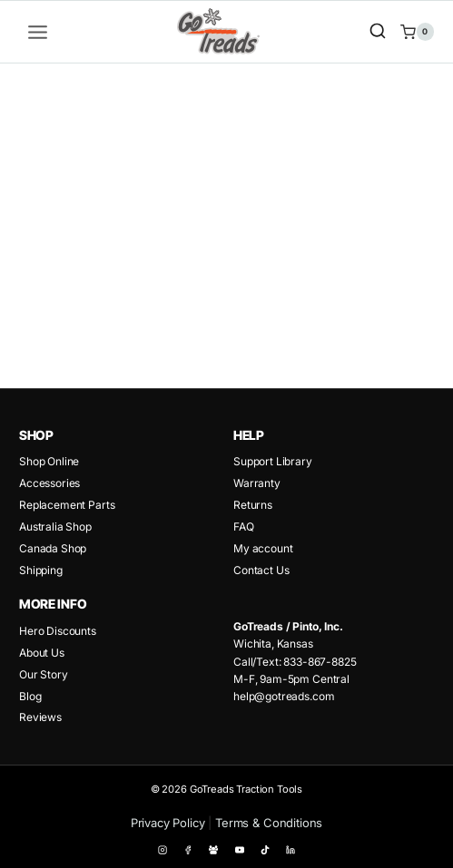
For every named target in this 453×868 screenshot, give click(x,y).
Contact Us (261, 570)
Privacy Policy (168, 823)
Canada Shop (53, 548)
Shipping (41, 570)
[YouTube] (240, 850)
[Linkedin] (291, 850)
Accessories (49, 483)
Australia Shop (55, 527)
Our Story (44, 674)
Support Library (273, 461)
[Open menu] (38, 32)
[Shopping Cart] (417, 31)
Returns (253, 505)
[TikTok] (265, 850)
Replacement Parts (67, 505)
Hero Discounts (58, 631)
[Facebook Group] (213, 850)
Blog (30, 696)
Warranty (257, 483)
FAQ (244, 527)
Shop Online (49, 461)
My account (263, 548)
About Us (42, 653)
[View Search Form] (378, 32)
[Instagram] (162, 850)
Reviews (40, 717)
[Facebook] (188, 850)
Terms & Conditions (269, 823)
